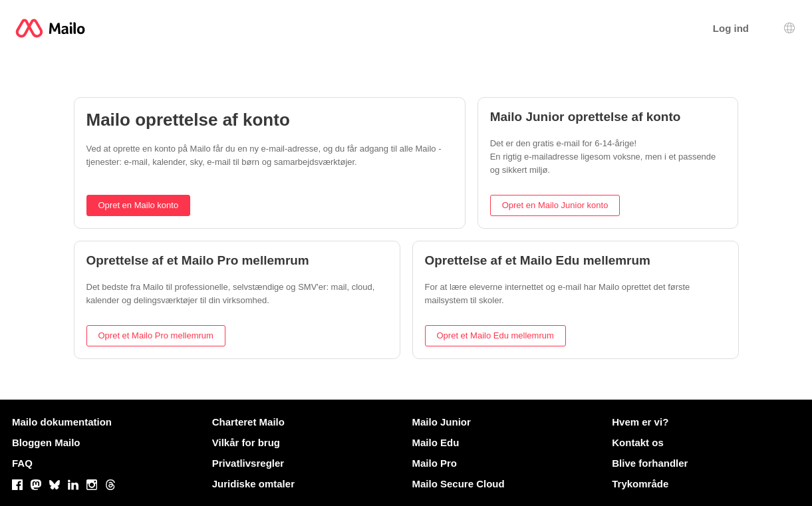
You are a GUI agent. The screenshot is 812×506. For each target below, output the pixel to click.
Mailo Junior (442, 422)
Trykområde (640, 484)
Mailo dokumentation (62, 422)
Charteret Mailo (248, 422)
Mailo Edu (436, 443)
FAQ (22, 463)
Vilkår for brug (246, 443)
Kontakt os (638, 443)
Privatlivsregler (248, 463)
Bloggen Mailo (46, 443)
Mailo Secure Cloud (459, 484)
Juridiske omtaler (253, 484)
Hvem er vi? (640, 422)
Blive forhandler (650, 463)
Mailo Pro (435, 463)
